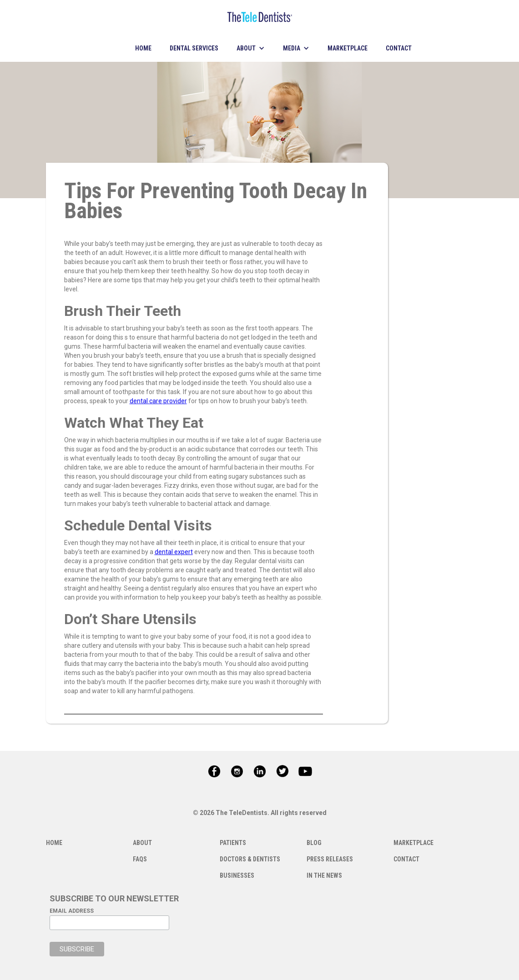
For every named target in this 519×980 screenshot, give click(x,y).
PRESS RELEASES (330, 859)
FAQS (140, 859)
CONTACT (399, 48)
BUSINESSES (237, 875)
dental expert (174, 552)
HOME (143, 48)
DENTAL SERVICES (194, 48)
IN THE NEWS (324, 875)
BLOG (314, 843)
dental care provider (158, 401)
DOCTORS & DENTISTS (250, 859)
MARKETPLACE (348, 48)
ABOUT (142, 843)
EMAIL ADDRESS (72, 911)
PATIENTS (233, 843)
